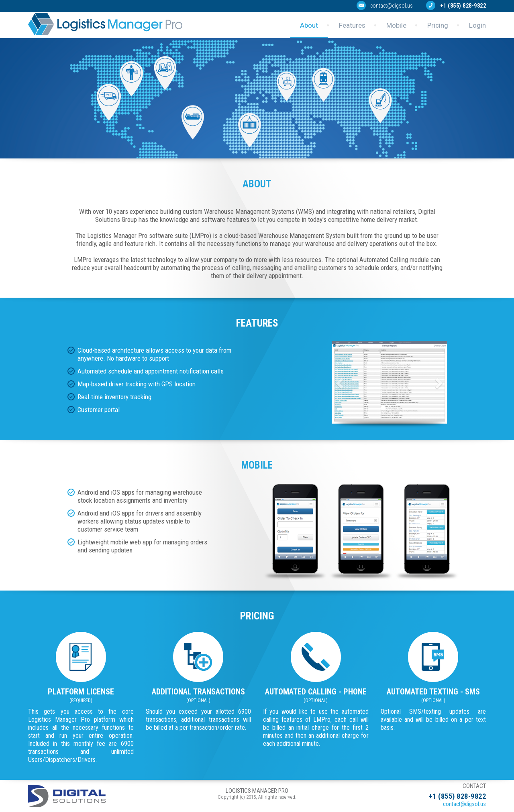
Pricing (438, 25)
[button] (341, 383)
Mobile (396, 25)
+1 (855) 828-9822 (463, 6)
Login (477, 25)
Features (352, 25)
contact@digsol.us (392, 6)
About (309, 25)
